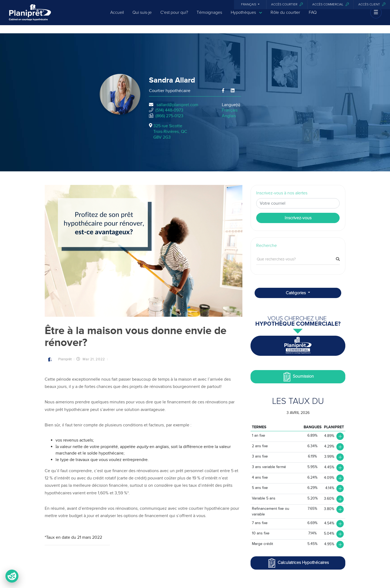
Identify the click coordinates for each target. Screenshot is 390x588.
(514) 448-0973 (169, 110)
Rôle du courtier (285, 17)
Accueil (117, 17)
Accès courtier (287, 4)
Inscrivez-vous (298, 218)
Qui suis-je (142, 17)
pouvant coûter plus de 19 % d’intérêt (183, 478)
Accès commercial (331, 4)
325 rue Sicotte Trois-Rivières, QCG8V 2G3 (170, 132)
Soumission (298, 377)
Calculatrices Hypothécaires (298, 563)
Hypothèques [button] (246, 17)
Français (249, 5)
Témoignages (209, 17)
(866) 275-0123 (169, 116)
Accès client (372, 4)
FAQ (313, 17)
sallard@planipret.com (177, 105)
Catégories (296, 293)
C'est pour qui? (174, 17)
